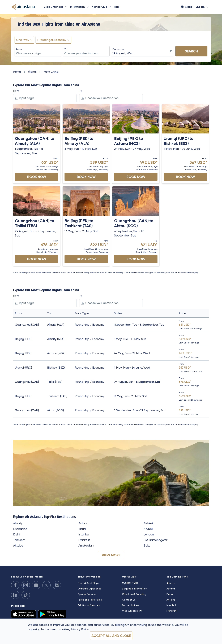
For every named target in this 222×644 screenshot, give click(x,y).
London (149, 534)
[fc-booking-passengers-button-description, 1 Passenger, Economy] (52, 40)
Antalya (171, 600)
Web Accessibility (132, 611)
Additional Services (89, 605)
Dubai (170, 594)
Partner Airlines (131, 605)
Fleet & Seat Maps (88, 583)
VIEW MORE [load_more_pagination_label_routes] (111, 555)
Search (191, 51)
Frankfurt (84, 540)
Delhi (17, 534)
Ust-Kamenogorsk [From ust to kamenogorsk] (156, 540)
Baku (147, 545)
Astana (83, 523)
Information (80, 7)
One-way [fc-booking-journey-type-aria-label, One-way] (23, 40)
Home (17, 72)
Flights (32, 72)
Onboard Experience (90, 589)
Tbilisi (82, 529)
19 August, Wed (123, 53)
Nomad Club (102, 7)
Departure (118, 49)
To (66, 49)
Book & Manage (56, 7)
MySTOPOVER (130, 583)
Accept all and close (111, 636)
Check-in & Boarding (134, 594)
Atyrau (148, 529)
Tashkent (19, 540)
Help (117, 7)
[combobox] (38, 53)
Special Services (87, 594)
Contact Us (129, 600)
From (19, 49)
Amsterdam (86, 545)
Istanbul (84, 534)
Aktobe (18, 545)
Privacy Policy (80, 629)
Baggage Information (135, 589)
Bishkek (149, 523)
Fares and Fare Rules (90, 600)
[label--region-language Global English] (195, 7)
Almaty (18, 523)
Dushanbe (20, 529)
